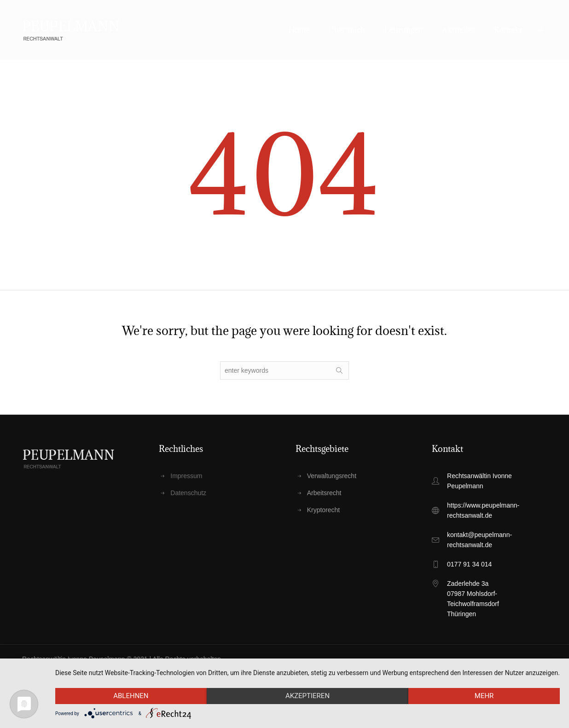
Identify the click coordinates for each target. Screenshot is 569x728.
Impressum (186, 476)
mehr (484, 696)
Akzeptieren (308, 696)
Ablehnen (131, 696)
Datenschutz (188, 493)
